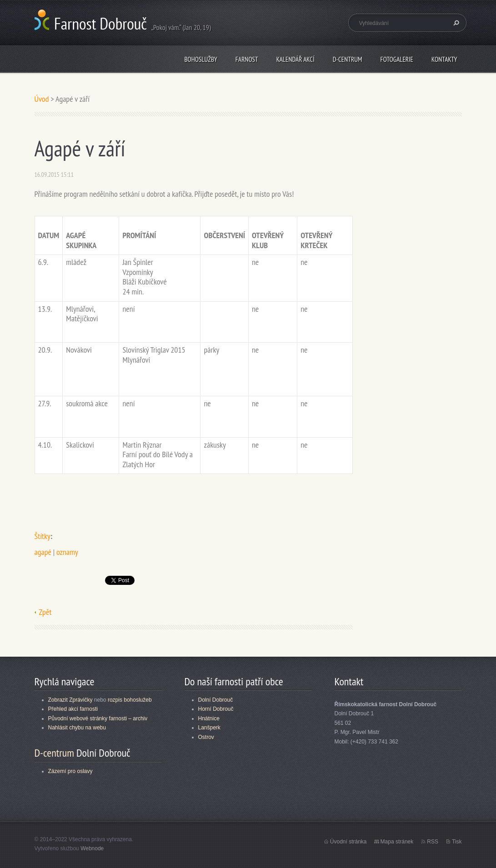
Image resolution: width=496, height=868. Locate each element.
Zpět (45, 612)
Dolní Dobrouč (216, 700)
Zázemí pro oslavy (70, 771)
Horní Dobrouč (216, 709)
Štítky (43, 536)
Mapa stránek (397, 842)
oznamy (67, 552)
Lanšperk (209, 728)
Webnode (92, 848)
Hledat (455, 23)
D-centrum (348, 59)
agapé (43, 552)
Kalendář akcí (296, 59)
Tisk (457, 842)
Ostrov (206, 737)
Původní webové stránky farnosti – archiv (98, 718)
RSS (433, 842)
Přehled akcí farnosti (73, 709)
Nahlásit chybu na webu (77, 728)
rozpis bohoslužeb (130, 700)
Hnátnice (209, 718)
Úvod (42, 99)
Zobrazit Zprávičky (70, 700)
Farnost (247, 59)
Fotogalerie (397, 59)
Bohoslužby (200, 59)
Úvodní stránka (348, 842)
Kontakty (444, 59)
